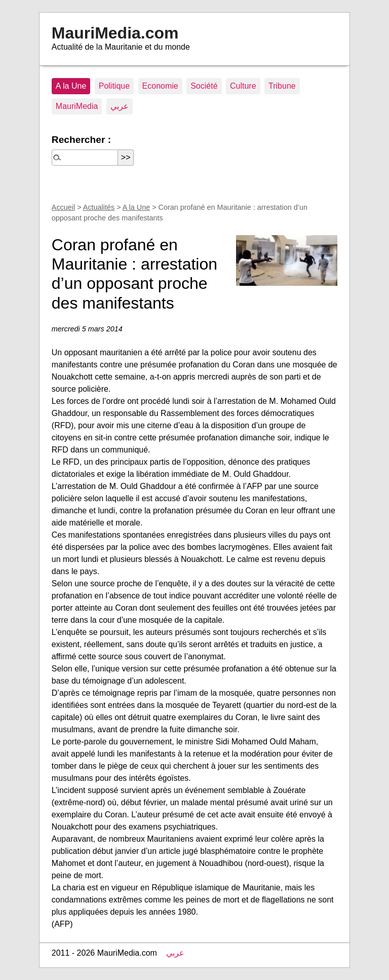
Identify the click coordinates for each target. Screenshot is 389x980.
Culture (243, 86)
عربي (120, 106)
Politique (114, 86)
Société (204, 86)
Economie (160, 86)
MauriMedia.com (115, 33)
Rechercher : (81, 140)
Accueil (63, 207)
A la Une (71, 86)
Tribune (282, 86)
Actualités (99, 207)
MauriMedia (77, 106)
